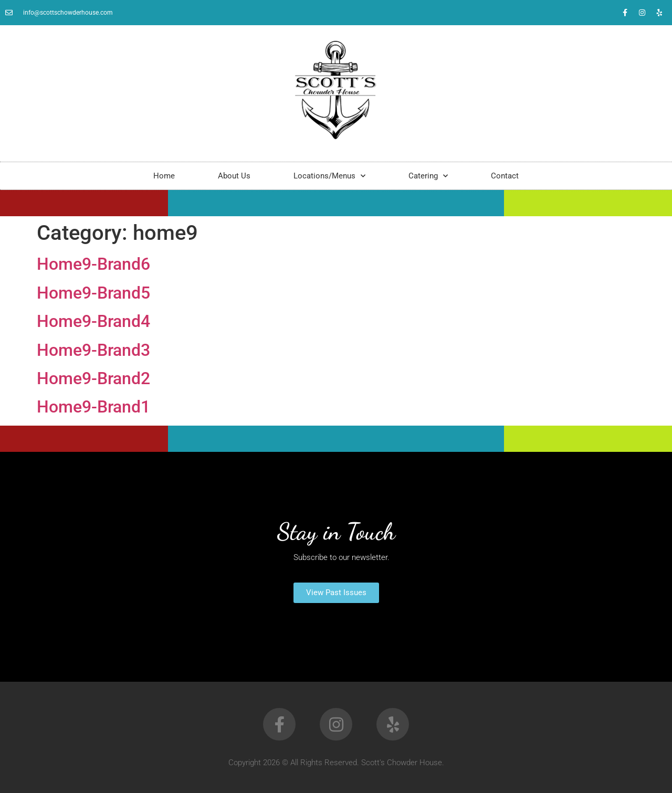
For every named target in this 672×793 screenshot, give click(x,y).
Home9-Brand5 (93, 293)
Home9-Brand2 (93, 378)
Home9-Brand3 (93, 350)
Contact (505, 176)
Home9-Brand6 (93, 264)
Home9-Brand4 (93, 321)
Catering (428, 176)
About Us (234, 176)
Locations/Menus (329, 176)
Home (164, 176)
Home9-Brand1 (93, 407)
